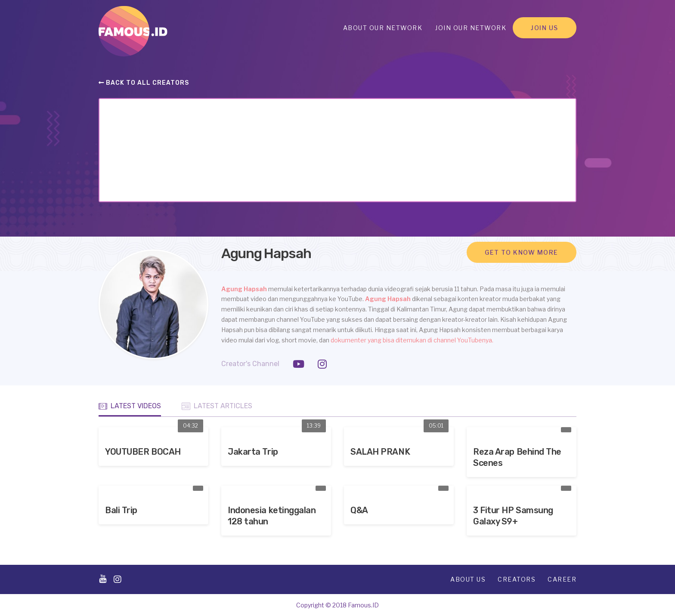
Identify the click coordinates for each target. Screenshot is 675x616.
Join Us (545, 28)
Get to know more (522, 252)
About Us (468, 579)
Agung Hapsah (245, 289)
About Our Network (383, 28)
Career (562, 579)
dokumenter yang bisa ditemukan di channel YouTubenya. (412, 340)
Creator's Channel (250, 364)
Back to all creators (144, 83)
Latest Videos (130, 406)
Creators (517, 579)
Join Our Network (471, 28)
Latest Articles (217, 406)
